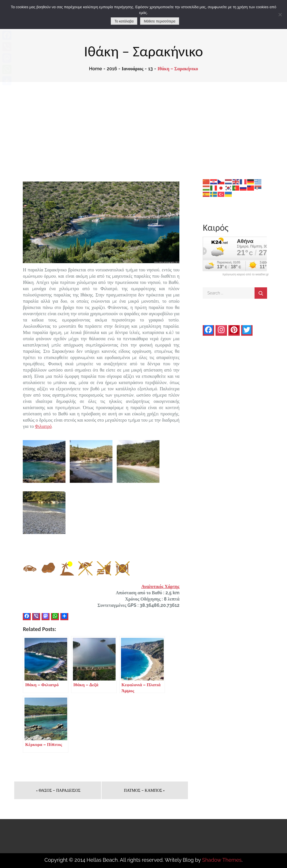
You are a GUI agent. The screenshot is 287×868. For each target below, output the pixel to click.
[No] (280, 15)
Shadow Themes (222, 860)
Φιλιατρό (43, 426)
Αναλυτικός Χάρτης (160, 586)
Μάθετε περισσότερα (160, 21)
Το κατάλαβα (124, 21)
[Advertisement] (143, 125)
